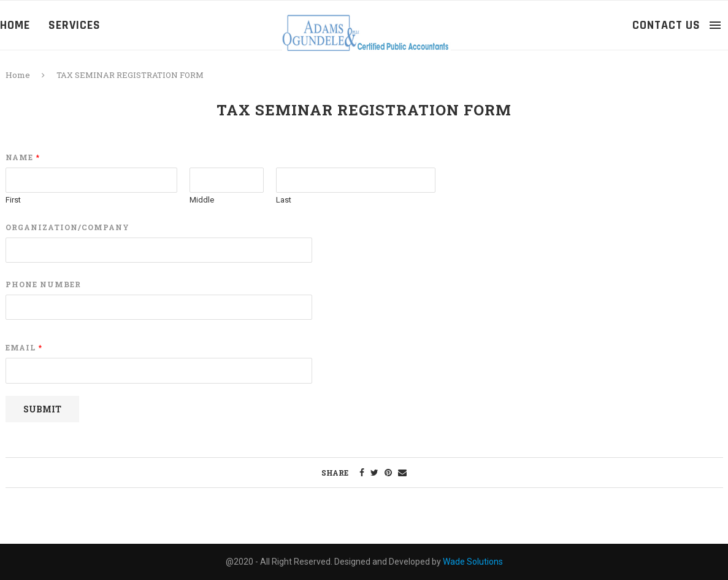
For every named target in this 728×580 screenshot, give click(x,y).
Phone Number (43, 284)
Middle (202, 200)
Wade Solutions (473, 562)
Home (15, 25)
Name (22, 157)
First (13, 200)
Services (75, 25)
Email (24, 348)
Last (284, 200)
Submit (42, 409)
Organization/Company (67, 227)
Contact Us (666, 25)
